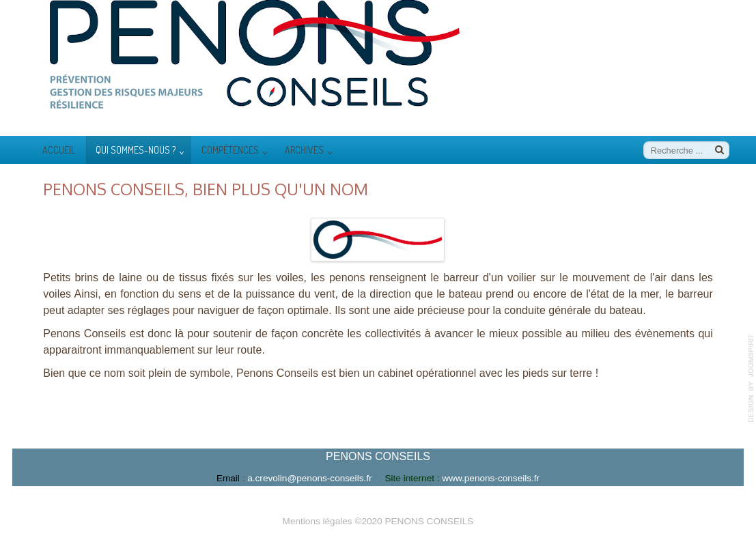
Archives (304, 150)
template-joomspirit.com (751, 378)
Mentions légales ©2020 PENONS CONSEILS (378, 520)
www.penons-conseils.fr (491, 479)
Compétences (230, 150)
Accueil (59, 150)
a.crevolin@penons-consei (316, 479)
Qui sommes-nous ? (136, 150)
